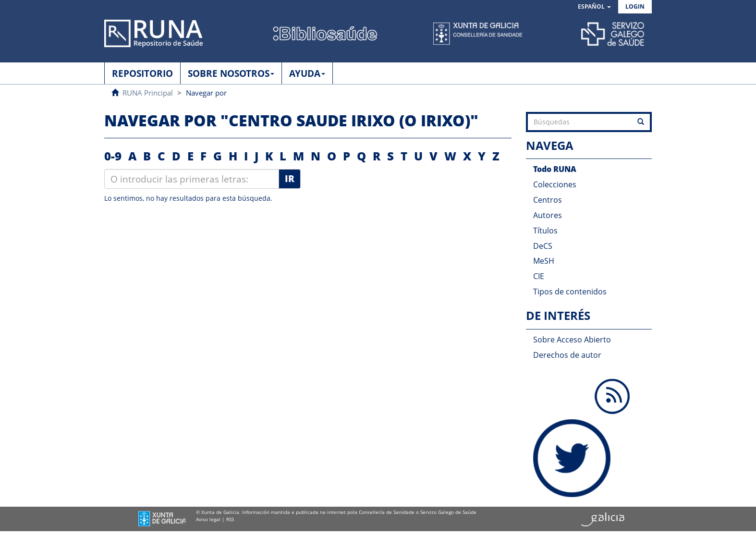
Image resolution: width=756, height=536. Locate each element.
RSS (230, 519)
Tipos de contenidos (570, 292)
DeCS (543, 246)
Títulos (545, 231)
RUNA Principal (148, 93)
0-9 (113, 156)
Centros (548, 200)
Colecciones (555, 184)
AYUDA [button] (307, 73)
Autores (548, 215)
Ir (290, 179)
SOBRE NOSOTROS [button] (231, 73)
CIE (539, 276)
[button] (594, 7)
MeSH (544, 261)
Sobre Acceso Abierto (572, 340)
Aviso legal (208, 519)
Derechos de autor (567, 355)
